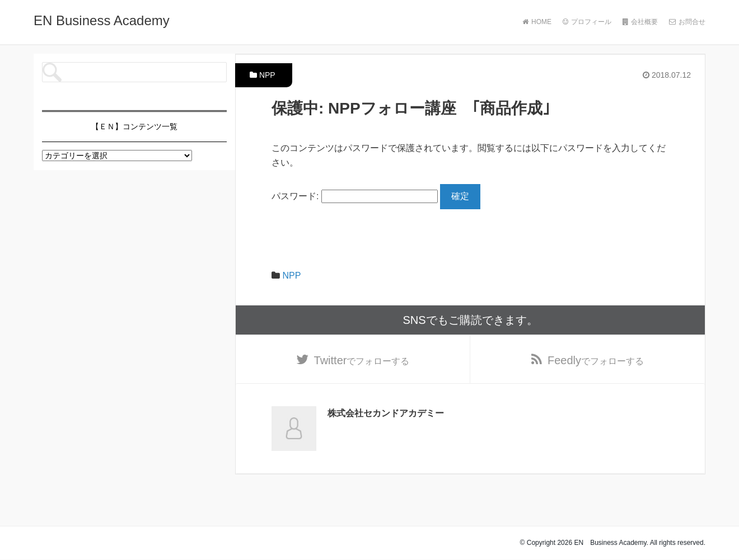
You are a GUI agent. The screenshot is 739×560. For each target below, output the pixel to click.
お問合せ (687, 22)
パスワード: (355, 196)
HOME (537, 22)
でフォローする (362, 360)
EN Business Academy (102, 20)
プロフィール (587, 22)
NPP (267, 75)
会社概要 (640, 22)
